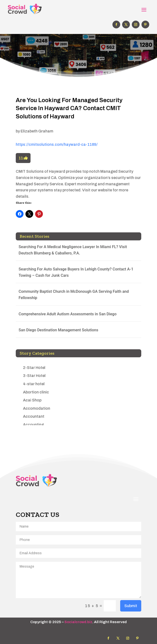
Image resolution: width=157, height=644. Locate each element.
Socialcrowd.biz (78, 622)
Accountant (34, 416)
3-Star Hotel (34, 376)
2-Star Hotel (34, 368)
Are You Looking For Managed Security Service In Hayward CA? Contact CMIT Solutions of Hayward (69, 108)
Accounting (33, 425)
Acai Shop (32, 400)
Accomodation (37, 408)
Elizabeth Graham (37, 131)
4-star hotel (34, 384)
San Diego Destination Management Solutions (59, 330)
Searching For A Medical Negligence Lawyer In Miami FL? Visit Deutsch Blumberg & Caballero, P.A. (73, 250)
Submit (131, 606)
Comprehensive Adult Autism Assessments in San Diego (68, 314)
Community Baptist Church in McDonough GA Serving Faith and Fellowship (74, 295)
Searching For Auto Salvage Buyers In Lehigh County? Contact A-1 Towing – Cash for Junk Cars (76, 272)
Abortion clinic (36, 392)
